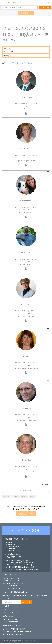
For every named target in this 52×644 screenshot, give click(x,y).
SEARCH (45, 7)
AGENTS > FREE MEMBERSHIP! (14, 630)
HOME (6, 611)
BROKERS (24, 498)
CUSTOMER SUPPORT (11, 579)
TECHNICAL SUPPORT (11, 582)
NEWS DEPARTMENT (11, 587)
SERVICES (33, 498)
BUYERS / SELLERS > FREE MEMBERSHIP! (18, 633)
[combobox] (26, 49)
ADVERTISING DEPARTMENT (14, 584)
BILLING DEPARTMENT (12, 589)
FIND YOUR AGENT (10, 621)
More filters (26, 13)
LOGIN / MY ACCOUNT (11, 613)
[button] (44, 3)
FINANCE (16, 498)
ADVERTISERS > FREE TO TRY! (14, 635)
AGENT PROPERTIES (11, 623)
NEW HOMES (7, 498)
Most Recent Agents (22, 63)
